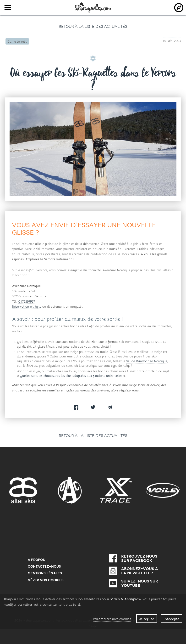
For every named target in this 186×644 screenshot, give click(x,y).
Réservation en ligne (27, 306)
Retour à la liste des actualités (93, 26)
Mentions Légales (45, 573)
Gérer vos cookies (46, 580)
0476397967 (27, 301)
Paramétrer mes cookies (112, 619)
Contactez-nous (44, 566)
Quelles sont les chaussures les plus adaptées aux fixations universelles (71, 376)
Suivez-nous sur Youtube (140, 583)
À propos (36, 560)
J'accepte (172, 619)
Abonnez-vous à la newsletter (140, 571)
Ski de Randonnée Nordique (147, 361)
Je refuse (147, 619)
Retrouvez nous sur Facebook (139, 558)
